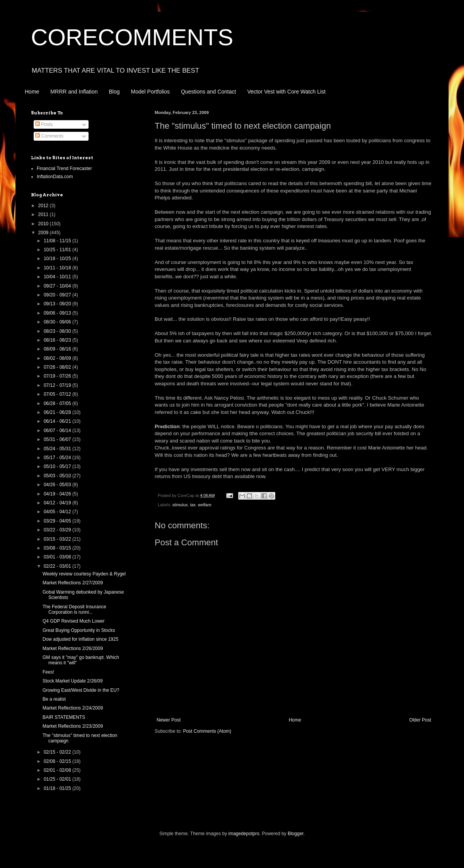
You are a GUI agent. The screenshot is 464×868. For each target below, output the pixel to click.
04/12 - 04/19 (58, 503)
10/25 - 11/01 (58, 250)
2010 (44, 224)
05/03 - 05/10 (58, 476)
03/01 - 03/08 (58, 557)
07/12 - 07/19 (58, 385)
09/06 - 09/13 (58, 313)
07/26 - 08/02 (58, 367)
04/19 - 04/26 (58, 494)
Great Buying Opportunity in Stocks (79, 630)
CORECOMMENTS (132, 37)
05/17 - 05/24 (58, 458)
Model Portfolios (150, 92)
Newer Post (169, 720)
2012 (44, 206)
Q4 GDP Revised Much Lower (74, 621)
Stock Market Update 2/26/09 (72, 681)
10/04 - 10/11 (58, 277)
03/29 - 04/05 (58, 521)
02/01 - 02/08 (58, 770)
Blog (114, 92)
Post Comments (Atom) (207, 731)
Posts (44, 124)
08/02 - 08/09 (58, 358)
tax (193, 505)
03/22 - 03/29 (58, 530)
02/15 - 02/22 (58, 752)
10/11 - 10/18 (58, 268)
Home (32, 92)
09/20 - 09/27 (58, 295)
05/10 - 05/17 (58, 466)
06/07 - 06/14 (58, 431)
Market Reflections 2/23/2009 (73, 726)
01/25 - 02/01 (58, 779)
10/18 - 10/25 (58, 259)
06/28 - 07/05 (58, 403)
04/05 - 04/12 (58, 512)
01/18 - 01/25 (58, 788)
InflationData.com (55, 177)
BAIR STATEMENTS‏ (64, 717)
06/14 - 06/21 (58, 421)
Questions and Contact (208, 92)
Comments (49, 136)
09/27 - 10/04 (58, 286)
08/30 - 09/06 (58, 322)
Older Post (420, 720)
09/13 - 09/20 (58, 304)
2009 (44, 233)
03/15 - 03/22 (58, 539)
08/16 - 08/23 (58, 340)
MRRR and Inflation (74, 92)
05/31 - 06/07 (58, 439)
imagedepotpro (244, 834)
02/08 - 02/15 (58, 761)
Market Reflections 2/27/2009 (73, 583)
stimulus (180, 505)
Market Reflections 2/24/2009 (73, 708)
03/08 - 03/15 (58, 548)
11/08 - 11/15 (58, 241)
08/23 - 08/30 (58, 331)
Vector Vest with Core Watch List (286, 92)
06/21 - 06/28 (58, 412)
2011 (44, 214)
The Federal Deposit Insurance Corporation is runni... (74, 609)
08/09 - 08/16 (58, 349)
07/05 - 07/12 (58, 394)
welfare (205, 505)
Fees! (48, 672)
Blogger (296, 834)
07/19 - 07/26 (58, 376)
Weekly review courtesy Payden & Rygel (84, 574)
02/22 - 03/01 (58, 566)
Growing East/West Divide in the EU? (81, 690)
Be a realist (54, 699)
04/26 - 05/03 (58, 485)
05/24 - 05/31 (58, 449)
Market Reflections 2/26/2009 (73, 648)
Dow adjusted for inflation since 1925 (80, 639)
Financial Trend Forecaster (64, 168)
